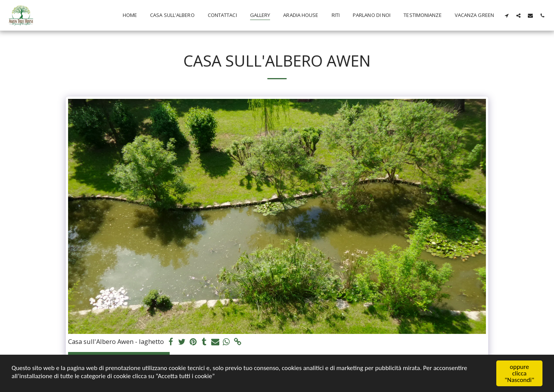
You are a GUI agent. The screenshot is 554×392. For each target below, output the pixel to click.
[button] (506, 15)
